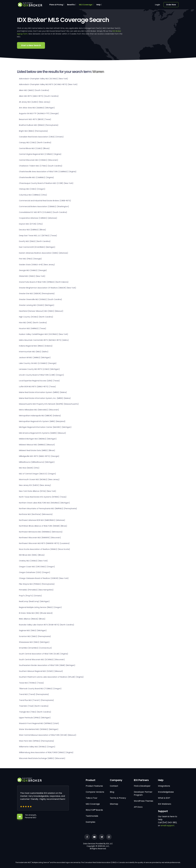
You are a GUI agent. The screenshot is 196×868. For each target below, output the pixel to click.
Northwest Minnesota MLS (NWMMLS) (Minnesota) (41, 532)
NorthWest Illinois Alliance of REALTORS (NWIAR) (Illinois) (43, 526)
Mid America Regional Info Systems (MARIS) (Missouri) (42, 433)
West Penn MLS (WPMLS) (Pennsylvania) (36, 741)
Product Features (94, 786)
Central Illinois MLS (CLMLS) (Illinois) (34, 148)
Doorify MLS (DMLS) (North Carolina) (35, 241)
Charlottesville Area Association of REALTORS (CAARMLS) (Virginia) (48, 172)
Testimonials (92, 816)
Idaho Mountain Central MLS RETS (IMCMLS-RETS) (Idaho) (44, 340)
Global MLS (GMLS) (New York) (32, 276)
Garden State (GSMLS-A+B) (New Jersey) (37, 265)
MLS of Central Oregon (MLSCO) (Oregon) (37, 474)
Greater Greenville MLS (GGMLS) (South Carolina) (40, 299)
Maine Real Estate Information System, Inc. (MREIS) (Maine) (45, 398)
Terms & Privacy (118, 798)
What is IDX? (164, 798)
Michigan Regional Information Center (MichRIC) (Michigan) (45, 427)
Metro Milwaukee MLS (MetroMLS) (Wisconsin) (39, 410)
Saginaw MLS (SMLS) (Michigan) (33, 630)
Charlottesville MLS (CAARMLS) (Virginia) (36, 177)
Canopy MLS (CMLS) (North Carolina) (35, 142)
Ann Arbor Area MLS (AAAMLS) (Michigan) (37, 108)
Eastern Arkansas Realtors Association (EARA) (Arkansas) (44, 253)
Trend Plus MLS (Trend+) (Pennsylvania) (36, 700)
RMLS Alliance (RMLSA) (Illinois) (32, 619)
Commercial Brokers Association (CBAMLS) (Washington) (44, 206)
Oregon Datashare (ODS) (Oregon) (35, 572)
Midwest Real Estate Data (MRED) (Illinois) (37, 450)
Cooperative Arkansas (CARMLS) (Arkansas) (38, 218)
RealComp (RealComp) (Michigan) (34, 601)
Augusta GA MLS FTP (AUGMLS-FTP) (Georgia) (39, 113)
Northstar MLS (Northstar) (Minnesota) (36, 514)
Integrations (164, 786)
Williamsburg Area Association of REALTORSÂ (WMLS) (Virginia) (46, 752)
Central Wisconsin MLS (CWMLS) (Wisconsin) (39, 160)
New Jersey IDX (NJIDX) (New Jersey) (35, 485)
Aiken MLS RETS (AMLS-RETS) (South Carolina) (39, 96)
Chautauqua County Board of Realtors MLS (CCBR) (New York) (46, 183)
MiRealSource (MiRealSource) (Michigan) (37, 462)
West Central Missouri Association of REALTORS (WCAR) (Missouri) (48, 735)
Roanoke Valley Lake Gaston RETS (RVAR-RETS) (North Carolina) (47, 625)
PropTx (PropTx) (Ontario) (30, 596)
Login (157, 5)
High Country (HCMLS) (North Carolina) (36, 317)
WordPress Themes (143, 801)
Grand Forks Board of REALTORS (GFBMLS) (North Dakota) (44, 282)
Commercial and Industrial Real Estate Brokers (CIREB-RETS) (45, 201)
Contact (114, 786)
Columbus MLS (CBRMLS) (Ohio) (33, 195)
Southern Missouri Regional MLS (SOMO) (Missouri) (41, 671)
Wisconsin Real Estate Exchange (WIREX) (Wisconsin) (42, 758)
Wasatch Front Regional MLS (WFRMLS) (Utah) (39, 723)
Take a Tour (92, 798)
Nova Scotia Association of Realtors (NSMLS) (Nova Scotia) (44, 549)
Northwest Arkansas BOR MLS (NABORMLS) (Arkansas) (42, 520)
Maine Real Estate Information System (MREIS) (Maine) (43, 392)
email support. (168, 825)
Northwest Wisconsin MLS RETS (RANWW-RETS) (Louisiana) (44, 543)
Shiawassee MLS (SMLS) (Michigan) (34, 642)
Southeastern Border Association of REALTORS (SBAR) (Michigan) (47, 665)
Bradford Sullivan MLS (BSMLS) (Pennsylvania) (39, 125)
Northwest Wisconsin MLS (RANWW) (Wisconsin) (40, 538)
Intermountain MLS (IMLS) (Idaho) (34, 352)
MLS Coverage (86, 5)
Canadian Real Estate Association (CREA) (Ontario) (41, 137)
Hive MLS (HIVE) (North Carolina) (33, 323)
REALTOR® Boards (94, 810)
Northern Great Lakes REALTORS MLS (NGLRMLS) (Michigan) (44, 503)
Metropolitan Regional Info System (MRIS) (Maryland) (42, 421)
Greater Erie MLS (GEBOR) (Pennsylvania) (37, 294)
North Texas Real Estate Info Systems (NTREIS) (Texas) (43, 497)
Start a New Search (31, 45)
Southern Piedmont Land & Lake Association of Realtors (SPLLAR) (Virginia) (51, 677)
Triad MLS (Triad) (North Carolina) (34, 706)
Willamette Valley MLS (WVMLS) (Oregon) (37, 747)
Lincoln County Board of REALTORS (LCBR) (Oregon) (41, 375)
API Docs (138, 807)
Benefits (71, 5)
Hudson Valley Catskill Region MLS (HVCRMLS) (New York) (44, 334)
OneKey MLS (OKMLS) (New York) (33, 561)
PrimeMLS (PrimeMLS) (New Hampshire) (36, 590)
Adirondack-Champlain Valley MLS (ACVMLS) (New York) (43, 79)
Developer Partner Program (143, 793)
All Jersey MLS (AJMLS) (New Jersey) (35, 102)
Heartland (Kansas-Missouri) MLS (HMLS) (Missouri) (41, 311)
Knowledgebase (166, 792)
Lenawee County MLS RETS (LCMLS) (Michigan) (39, 369)
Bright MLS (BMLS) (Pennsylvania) (33, 131)
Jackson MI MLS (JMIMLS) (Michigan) (35, 357)
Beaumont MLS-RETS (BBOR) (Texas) (35, 119)
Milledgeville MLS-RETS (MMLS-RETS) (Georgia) (39, 456)
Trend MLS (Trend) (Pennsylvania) (34, 694)
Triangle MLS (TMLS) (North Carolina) (35, 712)
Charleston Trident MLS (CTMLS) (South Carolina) (41, 166)
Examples (90, 822)
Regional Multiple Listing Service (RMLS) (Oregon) (40, 607)
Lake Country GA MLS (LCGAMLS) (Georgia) (38, 363)
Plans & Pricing (56, 5)
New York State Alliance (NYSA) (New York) (38, 491)
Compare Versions (95, 792)
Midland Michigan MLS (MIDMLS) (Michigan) (38, 439)
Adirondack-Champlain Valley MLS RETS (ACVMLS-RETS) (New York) (48, 84)
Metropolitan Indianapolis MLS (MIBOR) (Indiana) (40, 416)
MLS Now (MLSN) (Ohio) (29, 468)
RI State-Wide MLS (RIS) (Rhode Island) (36, 613)
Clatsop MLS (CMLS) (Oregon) (32, 189)
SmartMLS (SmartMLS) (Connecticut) (35, 648)
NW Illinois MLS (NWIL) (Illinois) (32, 555)
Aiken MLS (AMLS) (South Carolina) (34, 90)
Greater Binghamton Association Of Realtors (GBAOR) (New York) (48, 288)
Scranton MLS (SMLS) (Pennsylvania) (35, 636)
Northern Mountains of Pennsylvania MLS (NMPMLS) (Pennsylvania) (48, 509)
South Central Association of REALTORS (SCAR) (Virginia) (44, 654)
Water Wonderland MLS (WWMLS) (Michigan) (39, 729)
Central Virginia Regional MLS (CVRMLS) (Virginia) (40, 154)
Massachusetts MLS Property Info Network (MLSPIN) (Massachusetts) (49, 404)
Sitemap (114, 804)
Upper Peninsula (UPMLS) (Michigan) (35, 718)
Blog (112, 792)
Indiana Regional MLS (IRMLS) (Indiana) (36, 346)
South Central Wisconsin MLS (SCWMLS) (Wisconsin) (42, 660)
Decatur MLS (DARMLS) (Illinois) (32, 230)
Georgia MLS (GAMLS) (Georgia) (33, 270)
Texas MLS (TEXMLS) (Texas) (31, 683)
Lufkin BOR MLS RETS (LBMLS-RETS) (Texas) (37, 387)
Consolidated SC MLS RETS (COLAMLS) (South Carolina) (43, 212)
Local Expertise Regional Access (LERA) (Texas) (39, 381)
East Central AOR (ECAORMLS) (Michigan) (37, 247)
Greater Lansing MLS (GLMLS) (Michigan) (37, 305)
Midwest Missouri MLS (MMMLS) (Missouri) (37, 445)
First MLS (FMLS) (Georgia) (30, 259)
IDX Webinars (165, 804)
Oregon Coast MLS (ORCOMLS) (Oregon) (37, 567)
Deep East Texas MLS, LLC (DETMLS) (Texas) (38, 236)
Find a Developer (142, 786)
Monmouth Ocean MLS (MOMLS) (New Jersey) (39, 479)
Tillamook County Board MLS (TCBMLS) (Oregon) (40, 689)
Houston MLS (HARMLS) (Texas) (33, 328)
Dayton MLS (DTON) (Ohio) (31, 224)
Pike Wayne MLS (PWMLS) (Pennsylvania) (37, 584)
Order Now (171, 5)
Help (98, 5)
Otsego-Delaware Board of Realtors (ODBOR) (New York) (44, 578)
